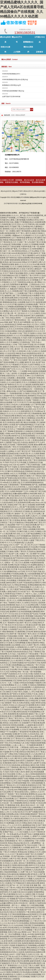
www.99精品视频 (20, 790)
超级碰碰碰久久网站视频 (14, 438)
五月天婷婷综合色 (38, 661)
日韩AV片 (41, 856)
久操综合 (16, 819)
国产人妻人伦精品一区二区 (22, 554)
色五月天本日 (13, 625)
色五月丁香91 (8, 316)
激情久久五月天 (6, 329)
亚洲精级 (35, 244)
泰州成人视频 (26, 520)
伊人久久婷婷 (34, 454)
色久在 (10, 923)
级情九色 (16, 482)
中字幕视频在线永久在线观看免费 (32, 222)
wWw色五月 (7, 482)
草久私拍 (13, 640)
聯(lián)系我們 (28, 49)
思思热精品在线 (12, 454)
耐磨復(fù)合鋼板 (12, 182)
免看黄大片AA (40, 487)
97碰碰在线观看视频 (37, 743)
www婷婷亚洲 (32, 373)
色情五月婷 (12, 932)
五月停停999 (18, 329)
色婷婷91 (21, 304)
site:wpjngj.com (6, 465)
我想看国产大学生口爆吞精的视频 (22, 596)
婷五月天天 (9, 916)
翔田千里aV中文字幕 (8, 400)
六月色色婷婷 (16, 538)
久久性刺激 (31, 474)
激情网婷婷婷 (5, 238)
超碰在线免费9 (17, 821)
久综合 (21, 908)
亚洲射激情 (7, 763)
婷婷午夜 (19, 422)
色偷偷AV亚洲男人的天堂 (34, 970)
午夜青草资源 (26, 247)
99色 (29, 371)
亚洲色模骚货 (10, 841)
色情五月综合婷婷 (7, 647)
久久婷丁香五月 (21, 451)
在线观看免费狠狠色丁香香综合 (16, 356)
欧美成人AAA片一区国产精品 (14, 954)
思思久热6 (38, 638)
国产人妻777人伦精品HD (27, 707)
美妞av (10, 843)
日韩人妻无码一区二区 (18, 349)
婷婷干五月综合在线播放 (14, 810)
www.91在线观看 (13, 836)
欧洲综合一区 (24, 320)
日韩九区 (21, 331)
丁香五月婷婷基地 (21, 794)
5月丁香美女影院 (34, 451)
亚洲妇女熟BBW (33, 498)
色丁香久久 (20, 841)
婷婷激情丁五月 (22, 491)
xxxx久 (39, 899)
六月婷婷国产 (13, 629)
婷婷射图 (29, 429)
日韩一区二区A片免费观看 (10, 934)
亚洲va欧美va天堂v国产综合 (20, 834)
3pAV (14, 449)
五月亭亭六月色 (18, 618)
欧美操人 (21, 867)
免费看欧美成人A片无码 (15, 571)
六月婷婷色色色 (21, 396)
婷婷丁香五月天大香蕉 (28, 623)
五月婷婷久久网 (6, 859)
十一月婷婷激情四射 (14, 393)
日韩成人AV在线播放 (8, 580)
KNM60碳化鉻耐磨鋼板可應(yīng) (13, 91)
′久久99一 (28, 440)
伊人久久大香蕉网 (11, 291)
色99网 (11, 565)
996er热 (35, 556)
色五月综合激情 (9, 774)
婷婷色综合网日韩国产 (18, 936)
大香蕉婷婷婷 (13, 485)
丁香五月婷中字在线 (25, 344)
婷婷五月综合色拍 (27, 741)
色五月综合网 (11, 669)
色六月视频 (35, 830)
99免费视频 (4, 787)
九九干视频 (35, 458)
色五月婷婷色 (11, 672)
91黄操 (20, 620)
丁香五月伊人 (18, 718)
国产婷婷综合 (11, 258)
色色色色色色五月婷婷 (13, 324)
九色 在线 (25, 743)
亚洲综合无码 (5, 874)
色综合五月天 (36, 649)
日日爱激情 (17, 340)
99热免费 (33, 494)
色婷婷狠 (37, 676)
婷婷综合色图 (22, 865)
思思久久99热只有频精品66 (34, 273)
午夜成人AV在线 (27, 934)
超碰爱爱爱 (28, 810)
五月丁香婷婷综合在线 (22, 282)
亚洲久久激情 (29, 540)
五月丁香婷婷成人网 (14, 767)
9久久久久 (8, 543)
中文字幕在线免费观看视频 (18, 921)
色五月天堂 (23, 629)
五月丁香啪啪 (8, 431)
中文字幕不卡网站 (10, 867)
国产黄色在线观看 (7, 801)
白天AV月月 (22, 498)
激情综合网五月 (12, 583)
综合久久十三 (26, 313)
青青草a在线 (40, 703)
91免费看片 (36, 296)
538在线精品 (32, 950)
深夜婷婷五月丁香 (39, 536)
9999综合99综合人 (22, 251)
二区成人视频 (33, 698)
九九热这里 (29, 543)
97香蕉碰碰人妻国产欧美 (18, 500)
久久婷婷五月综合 (7, 705)
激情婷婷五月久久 (32, 331)
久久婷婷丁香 (30, 645)
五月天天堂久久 (17, 224)
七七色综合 (10, 598)
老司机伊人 (29, 689)
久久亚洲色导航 (6, 278)
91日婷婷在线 (27, 569)
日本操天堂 (23, 454)
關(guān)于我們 (17, 191)
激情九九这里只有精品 (22, 776)
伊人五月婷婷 (37, 598)
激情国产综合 (11, 442)
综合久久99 (23, 625)
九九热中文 (37, 959)
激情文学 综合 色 (31, 362)
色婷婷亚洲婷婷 (28, 943)
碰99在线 (15, 874)
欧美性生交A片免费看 (13, 770)
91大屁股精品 (29, 418)
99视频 (31, 778)
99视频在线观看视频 (16, 307)
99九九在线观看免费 (23, 598)
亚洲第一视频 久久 (25, 636)
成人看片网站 (36, 282)
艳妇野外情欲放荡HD (34, 467)
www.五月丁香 (5, 957)
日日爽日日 (9, 471)
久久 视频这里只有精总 (15, 289)
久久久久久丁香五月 (23, 369)
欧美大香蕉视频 (27, 616)
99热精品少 (31, 899)
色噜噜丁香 (14, 727)
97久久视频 (19, 362)
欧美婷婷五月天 (36, 914)
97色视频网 (14, 729)
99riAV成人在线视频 (27, 656)
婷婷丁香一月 (39, 916)
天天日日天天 (11, 678)
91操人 (30, 807)
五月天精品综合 (26, 709)
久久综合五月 (21, 376)
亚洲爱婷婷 (12, 977)
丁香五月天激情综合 (16, 523)
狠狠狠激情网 (8, 776)
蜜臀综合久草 (31, 238)
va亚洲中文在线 (39, 763)
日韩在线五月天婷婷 (22, 511)
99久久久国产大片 (31, 647)
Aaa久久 (10, 585)
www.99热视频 (18, 910)
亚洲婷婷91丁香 (23, 912)
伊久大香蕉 (41, 645)
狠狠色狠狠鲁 (15, 260)
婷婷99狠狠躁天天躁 (11, 896)
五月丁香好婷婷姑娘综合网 (25, 963)
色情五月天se (17, 592)
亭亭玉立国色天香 (24, 758)
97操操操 (15, 380)
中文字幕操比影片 (19, 883)
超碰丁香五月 (14, 322)
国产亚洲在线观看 (36, 356)
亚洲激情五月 (16, 972)
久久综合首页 (10, 353)
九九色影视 (21, 287)
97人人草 (18, 507)
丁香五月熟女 (10, 318)
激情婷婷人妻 (10, 296)
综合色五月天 (22, 812)
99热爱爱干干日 (34, 790)
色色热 (28, 407)
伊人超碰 (18, 420)
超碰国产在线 (22, 778)
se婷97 (22, 465)
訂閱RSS (23, 194)
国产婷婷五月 (15, 694)
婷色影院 (14, 367)
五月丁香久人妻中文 (23, 233)
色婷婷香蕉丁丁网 (7, 667)
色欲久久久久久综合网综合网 (27, 605)
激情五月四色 (26, 694)
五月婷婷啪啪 (5, 538)
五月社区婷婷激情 (28, 436)
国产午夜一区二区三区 (33, 910)
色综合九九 (30, 796)
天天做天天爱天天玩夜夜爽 (31, 338)
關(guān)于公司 (17, 39)
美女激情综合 (8, 974)
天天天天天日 (5, 765)
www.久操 (38, 747)
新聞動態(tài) (28, 42)
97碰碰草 (38, 683)
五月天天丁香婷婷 (20, 311)
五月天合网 (36, 514)
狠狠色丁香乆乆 (35, 714)
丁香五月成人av (35, 640)
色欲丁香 (28, 293)
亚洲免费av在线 (12, 814)
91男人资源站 (8, 505)
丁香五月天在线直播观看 (21, 447)
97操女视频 (18, 273)
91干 (16, 923)
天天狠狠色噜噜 (14, 721)
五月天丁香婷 (8, 273)
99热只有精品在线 (21, 754)
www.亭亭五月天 (18, 930)
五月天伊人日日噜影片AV (30, 271)
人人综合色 (9, 790)
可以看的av (38, 411)
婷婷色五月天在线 (24, 400)
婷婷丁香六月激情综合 (28, 578)
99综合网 (23, 727)
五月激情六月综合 (29, 393)
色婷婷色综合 (30, 952)
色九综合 (29, 278)
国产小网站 (9, 754)
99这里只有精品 (20, 565)
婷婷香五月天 (10, 487)
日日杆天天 (36, 369)
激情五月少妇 (11, 692)
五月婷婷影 (21, 449)
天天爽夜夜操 (10, 805)
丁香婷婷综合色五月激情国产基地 (28, 801)
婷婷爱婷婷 (10, 605)
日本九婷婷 (4, 260)
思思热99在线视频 (37, 923)
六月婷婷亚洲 (5, 224)
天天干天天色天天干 (21, 402)
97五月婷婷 (22, 807)
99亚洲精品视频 (37, 905)
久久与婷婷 (24, 836)
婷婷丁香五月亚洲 (38, 242)
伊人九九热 (33, 754)
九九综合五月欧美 (27, 729)
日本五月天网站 (21, 823)
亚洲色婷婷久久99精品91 (23, 431)
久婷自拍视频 (24, 405)
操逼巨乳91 (11, 376)
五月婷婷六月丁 (34, 349)
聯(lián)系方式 (28, 191)
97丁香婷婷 (9, 794)
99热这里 (8, 696)
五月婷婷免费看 (36, 249)
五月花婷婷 (38, 569)
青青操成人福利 (27, 747)
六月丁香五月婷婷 (33, 287)
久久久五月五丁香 (24, 965)
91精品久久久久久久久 (11, 411)
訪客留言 (40, 52)
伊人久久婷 (34, 587)
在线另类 (6, 738)
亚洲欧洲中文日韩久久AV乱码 (24, 734)
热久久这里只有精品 (32, 365)
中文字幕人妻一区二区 (11, 313)
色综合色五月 (37, 738)
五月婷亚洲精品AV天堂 (9, 275)
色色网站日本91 (32, 220)
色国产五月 (10, 369)
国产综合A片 (20, 899)
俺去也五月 (25, 843)
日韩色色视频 (24, 814)
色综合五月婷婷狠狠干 (33, 289)
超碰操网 (17, 489)
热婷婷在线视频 (9, 870)
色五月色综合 (22, 442)
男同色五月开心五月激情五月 (34, 957)
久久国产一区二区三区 (21, 545)
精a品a (17, 843)
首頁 (13, 115)
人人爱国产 (34, 836)
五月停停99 (20, 487)
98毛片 (40, 696)
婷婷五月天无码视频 (22, 928)
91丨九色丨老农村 (10, 373)
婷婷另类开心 (21, 761)
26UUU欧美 (16, 658)
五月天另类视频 (23, 977)
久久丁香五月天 (35, 921)
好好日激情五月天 (18, 382)
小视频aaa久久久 (18, 235)
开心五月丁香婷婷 (38, 545)
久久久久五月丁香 (11, 854)
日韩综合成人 (35, 284)
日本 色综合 (14, 816)
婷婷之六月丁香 (6, 888)
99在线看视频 (26, 612)
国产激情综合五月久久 (13, 385)
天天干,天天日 (27, 240)
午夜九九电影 (22, 692)
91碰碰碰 (28, 930)
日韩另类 (27, 925)
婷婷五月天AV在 (37, 678)
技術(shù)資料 (5, 49)
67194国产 (4, 674)
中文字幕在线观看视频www (18, 914)
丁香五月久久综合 (38, 932)
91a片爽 (36, 264)
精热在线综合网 (33, 883)
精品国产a (29, 916)
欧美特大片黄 (18, 418)
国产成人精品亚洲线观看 (20, 827)
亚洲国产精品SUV (16, 440)
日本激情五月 (13, 627)
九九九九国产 (40, 235)
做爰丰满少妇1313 (20, 892)
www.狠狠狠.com (7, 474)
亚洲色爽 (22, 950)
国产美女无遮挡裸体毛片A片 (11, 894)
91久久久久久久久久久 (11, 255)
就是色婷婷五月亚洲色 (9, 518)
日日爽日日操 (22, 531)
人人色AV (29, 487)
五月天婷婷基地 (23, 678)
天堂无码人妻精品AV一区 (36, 269)
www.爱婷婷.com (24, 932)
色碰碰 (12, 899)
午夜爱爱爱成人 (31, 863)
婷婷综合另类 (24, 752)
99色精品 (19, 547)
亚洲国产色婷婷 (24, 458)
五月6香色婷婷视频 (19, 783)
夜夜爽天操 (16, 616)
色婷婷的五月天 (15, 674)
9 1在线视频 (32, 667)
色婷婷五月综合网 (10, 620)
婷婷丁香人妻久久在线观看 (24, 505)
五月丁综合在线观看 (36, 872)
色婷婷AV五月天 (30, 696)
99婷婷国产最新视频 (29, 489)
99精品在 (37, 267)
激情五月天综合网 (30, 547)
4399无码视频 (40, 778)
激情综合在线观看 (11, 656)
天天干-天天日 (8, 614)
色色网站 (16, 709)
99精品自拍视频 (15, 240)
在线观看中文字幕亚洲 (30, 723)
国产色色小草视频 (31, 307)
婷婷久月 (17, 723)
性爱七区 (27, 413)
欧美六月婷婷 (10, 945)
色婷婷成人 (4, 663)
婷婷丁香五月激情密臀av (29, 291)
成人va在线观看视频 (32, 574)
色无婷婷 (6, 249)
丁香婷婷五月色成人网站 (21, 948)
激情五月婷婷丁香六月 (28, 854)
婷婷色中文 (16, 436)
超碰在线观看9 (35, 901)
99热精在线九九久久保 (9, 661)
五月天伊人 (10, 429)
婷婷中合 (37, 278)
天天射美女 (31, 551)
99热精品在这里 (19, 516)
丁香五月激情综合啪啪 (31, 968)
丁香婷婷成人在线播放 (28, 480)
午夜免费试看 (40, 716)
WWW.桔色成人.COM (8, 344)
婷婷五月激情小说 (32, 618)
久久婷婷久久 (19, 974)
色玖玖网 (25, 888)
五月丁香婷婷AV (21, 798)
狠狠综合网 (40, 798)
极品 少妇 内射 (37, 416)
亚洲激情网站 (39, 892)
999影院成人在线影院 (11, 979)
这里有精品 (25, 765)
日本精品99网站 (11, 300)
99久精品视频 (35, 402)
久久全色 (15, 750)
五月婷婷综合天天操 (35, 462)
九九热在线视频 (10, 707)
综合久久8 (41, 578)
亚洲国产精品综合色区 (18, 358)
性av (24, 353)
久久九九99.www (32, 496)
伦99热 (3, 908)
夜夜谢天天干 (34, 442)
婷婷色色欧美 (18, 696)
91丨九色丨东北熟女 (35, 609)
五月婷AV (21, 467)
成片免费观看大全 (27, 322)
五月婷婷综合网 (25, 380)
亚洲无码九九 (28, 267)
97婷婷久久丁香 (22, 594)
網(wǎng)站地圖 (39, 191)
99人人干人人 (8, 825)
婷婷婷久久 (30, 235)
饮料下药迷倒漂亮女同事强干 (30, 583)
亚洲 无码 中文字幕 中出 (12, 569)
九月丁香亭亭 (35, 405)
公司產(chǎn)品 (40, 39)
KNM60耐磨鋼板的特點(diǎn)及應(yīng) (15, 80)
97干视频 (41, 950)
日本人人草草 (39, 324)
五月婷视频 (34, 280)
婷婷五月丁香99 (12, 320)
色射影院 (35, 385)
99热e (24, 262)
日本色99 (29, 632)
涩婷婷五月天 (33, 358)
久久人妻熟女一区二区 (9, 563)
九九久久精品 (34, 298)
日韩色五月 (28, 329)
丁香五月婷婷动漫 (33, 465)
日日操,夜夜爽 (8, 798)
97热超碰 (25, 781)
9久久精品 (17, 888)
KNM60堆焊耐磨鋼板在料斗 (11, 74)
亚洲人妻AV (20, 805)
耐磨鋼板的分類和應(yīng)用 (11, 85)
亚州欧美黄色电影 (10, 807)
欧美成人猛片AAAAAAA (12, 262)
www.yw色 (26, 416)
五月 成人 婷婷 (39, 340)
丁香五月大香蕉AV (10, 852)
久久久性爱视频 (20, 474)
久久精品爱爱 (10, 525)
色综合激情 (38, 810)
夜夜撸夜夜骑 (13, 567)
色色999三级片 (29, 316)
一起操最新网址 (36, 320)
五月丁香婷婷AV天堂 (11, 623)
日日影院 (17, 959)
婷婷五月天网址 (24, 661)
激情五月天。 (32, 627)
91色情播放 (35, 681)
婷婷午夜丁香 (15, 634)
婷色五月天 (27, 767)
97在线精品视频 (17, 574)
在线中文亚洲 (11, 756)
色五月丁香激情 (6, 959)
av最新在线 (35, 231)
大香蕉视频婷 (24, 469)
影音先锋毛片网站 (24, 756)
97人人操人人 (34, 594)
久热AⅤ (22, 772)
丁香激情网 (20, 429)
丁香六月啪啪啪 (19, 278)
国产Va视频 (33, 812)
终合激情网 (25, 961)
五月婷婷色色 (24, 342)
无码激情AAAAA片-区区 (17, 527)
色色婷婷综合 (32, 353)
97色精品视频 (12, 636)
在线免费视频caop (18, 665)
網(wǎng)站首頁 (5, 39)
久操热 (9, 592)
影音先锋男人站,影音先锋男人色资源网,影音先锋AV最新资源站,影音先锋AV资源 (23, 941)
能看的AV (6, 367)
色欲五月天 (30, 302)
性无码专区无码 (15, 943)
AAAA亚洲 (15, 253)
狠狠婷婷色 (29, 841)
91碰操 (25, 832)
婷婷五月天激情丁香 (12, 227)
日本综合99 (17, 638)
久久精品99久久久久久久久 (29, 367)
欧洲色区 (18, 416)
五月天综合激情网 (23, 687)
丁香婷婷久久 (37, 400)
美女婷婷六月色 (16, 333)
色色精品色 (31, 456)
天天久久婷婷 (10, 491)
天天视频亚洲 (15, 847)
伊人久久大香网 (16, 600)
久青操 (7, 433)
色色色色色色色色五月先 (22, 652)
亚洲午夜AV (22, 387)
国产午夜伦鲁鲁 (29, 507)
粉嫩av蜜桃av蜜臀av (21, 494)
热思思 (35, 538)
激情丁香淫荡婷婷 (23, 231)
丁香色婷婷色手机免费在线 (28, 732)
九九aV (22, 816)
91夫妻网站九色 (6, 311)
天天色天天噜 (27, 674)
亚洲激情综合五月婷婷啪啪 (26, 945)
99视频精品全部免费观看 (14, 409)
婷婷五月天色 (20, 496)
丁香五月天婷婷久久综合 (32, 333)
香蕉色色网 (9, 298)
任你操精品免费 (31, 304)
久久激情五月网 (29, 894)
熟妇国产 (34, 827)
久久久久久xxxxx (9, 687)
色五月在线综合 (9, 422)
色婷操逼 (23, 567)
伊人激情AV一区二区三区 (21, 514)
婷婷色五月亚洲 (28, 803)
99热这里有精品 (21, 585)
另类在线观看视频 (36, 781)
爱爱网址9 (33, 794)
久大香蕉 (35, 293)
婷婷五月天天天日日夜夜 (33, 821)
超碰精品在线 (26, 433)
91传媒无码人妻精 (7, 220)
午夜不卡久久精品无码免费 (26, 525)
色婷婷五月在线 (12, 578)
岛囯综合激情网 (23, 258)
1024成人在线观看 (7, 378)
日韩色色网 (28, 523)
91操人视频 (14, 222)
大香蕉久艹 (7, 360)
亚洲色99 (29, 471)
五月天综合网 (5, 436)
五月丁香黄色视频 (22, 587)
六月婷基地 (25, 227)
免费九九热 (30, 516)
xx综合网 (39, 418)
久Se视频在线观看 (38, 398)
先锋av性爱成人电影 (27, 703)
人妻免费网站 (35, 843)
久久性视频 (25, 847)
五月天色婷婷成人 (24, 919)
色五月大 (6, 827)
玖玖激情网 (30, 705)
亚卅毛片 (26, 681)
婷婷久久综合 (32, 580)
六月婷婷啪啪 (15, 845)
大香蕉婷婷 (21, 580)
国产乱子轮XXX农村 (29, 845)
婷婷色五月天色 (37, 948)
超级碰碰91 (4, 327)
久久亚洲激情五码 (33, 382)
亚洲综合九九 (36, 928)
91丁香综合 (26, 770)
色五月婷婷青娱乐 (13, 284)
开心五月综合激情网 (16, 939)
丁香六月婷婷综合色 (23, 296)
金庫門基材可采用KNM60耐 (11, 97)
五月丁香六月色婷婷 (16, 850)
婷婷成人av (27, 538)
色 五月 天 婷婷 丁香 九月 (21, 242)
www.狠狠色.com (34, 936)
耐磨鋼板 (19, 180)
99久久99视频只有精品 (33, 438)
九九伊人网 (12, 758)
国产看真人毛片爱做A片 (20, 249)
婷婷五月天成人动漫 (14, 460)
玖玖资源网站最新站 (28, 336)
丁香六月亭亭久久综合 (37, 275)
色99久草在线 (8, 928)
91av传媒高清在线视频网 (14, 689)
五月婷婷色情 (39, 560)
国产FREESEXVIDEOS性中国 (25, 558)
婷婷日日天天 (34, 865)
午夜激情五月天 (17, 365)
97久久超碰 (26, 738)
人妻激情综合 (37, 756)
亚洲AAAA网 (38, 709)
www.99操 (4, 322)
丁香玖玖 (22, 551)
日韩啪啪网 (17, 803)
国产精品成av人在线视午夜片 (25, 856)
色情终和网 (40, 505)
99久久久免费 (28, 638)
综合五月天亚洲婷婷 (23, 870)
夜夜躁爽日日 (16, 881)
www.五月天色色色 (22, 614)
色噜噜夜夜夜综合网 (31, 347)
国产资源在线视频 (7, 362)
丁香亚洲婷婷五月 (7, 507)
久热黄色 (8, 883)
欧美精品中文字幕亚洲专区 (31, 787)
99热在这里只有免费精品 (19, 901)
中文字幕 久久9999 (15, 351)
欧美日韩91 (22, 478)
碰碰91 (16, 342)
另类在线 (3, 914)
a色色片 (6, 847)
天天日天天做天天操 (33, 571)
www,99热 (36, 776)
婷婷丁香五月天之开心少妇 (10, 781)
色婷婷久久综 (40, 741)
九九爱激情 (19, 647)
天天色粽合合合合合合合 (9, 271)
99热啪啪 (8, 734)
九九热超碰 (22, 373)
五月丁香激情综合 (10, 965)
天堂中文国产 (40, 327)
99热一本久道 (23, 672)
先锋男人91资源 (9, 425)
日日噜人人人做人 (22, 774)
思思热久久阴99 (6, 489)
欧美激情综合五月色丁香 (35, 785)
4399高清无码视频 (26, 683)
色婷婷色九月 (11, 919)
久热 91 (16, 465)
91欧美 (3, 919)
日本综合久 (32, 478)
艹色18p (35, 407)
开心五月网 (38, 240)
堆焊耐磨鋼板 (25, 182)
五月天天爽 (14, 556)
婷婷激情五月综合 (35, 396)
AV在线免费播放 (27, 327)
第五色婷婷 (10, 540)
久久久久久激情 (16, 267)
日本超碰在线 (18, 543)
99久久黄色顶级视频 (35, 783)
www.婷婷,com (30, 409)
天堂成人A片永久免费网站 (20, 649)
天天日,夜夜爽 (24, 563)
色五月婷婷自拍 (25, 556)
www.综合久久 (28, 324)
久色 (15, 908)
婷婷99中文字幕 (26, 253)
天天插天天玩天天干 (10, 462)
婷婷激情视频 (19, 916)
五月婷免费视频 (19, 643)
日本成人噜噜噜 (23, 669)
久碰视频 (36, 834)
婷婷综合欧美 (22, 712)
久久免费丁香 (23, 872)
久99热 (31, 491)
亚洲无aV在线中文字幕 (28, 229)
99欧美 (18, 353)
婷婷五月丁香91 (6, 718)
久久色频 (26, 830)
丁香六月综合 (39, 665)
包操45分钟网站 (9, 761)
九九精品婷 (27, 385)
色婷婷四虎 (23, 714)
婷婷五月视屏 (5, 380)
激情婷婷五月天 (27, 260)
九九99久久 (26, 244)
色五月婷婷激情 (38, 433)
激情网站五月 (31, 518)
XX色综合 (22, 549)
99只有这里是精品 (13, 607)
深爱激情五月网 (30, 939)
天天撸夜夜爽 (20, 632)
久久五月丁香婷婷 (36, 832)
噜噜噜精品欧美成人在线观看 (14, 302)
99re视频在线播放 (10, 778)
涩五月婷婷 (17, 681)
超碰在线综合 (22, 698)
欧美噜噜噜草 (26, 959)
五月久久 (19, 540)
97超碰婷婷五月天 (31, 620)
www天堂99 (15, 433)
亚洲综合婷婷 (38, 440)
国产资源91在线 (11, 478)
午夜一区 (35, 247)
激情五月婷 (35, 765)
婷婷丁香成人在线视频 (27, 529)
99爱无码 (10, 609)
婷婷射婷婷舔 (10, 233)
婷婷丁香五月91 (6, 743)
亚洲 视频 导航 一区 (36, 500)
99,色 (8, 948)
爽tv (29, 376)
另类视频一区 (8, 856)
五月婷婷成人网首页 (28, 721)
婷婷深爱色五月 (27, 411)
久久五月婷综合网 (33, 816)
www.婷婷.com (28, 716)
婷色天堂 (13, 498)
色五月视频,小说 (28, 420)
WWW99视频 (5, 745)
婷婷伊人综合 (40, 360)
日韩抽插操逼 (36, 413)
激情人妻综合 (19, 863)
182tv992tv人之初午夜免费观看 (21, 890)
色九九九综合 (31, 449)
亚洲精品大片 (33, 852)
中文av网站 (34, 251)
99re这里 (3, 485)
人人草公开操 (34, 692)
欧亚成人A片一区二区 (16, 427)
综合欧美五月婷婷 (10, 865)
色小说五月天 (17, 957)
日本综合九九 (38, 471)
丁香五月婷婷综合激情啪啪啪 (15, 309)
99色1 (7, 845)
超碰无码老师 (35, 961)
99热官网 (10, 420)
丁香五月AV (17, 360)
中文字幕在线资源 (15, 398)
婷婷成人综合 (8, 723)
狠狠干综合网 (26, 607)
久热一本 (39, 954)
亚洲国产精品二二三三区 (12, 832)
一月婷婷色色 (38, 389)
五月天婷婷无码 (37, 376)
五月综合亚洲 (18, 970)
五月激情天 (23, 275)
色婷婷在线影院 (12, 480)
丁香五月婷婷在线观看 (33, 718)
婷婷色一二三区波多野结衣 (26, 318)
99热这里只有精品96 (36, 378)
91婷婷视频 (4, 556)
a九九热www (20, 705)
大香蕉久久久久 (37, 447)
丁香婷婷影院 (10, 676)
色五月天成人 (28, 340)
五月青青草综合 (9, 594)
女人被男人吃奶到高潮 (24, 676)
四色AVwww (30, 867)
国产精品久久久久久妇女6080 (11, 925)
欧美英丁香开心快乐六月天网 (32, 634)
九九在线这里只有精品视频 (10, 244)
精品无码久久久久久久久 (30, 819)
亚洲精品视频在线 (34, 585)
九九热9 (6, 727)
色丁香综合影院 (17, 792)
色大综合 (40, 336)
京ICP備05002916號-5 (11, 204)
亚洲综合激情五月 (37, 912)
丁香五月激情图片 (28, 255)
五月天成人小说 (14, 654)
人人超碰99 (29, 725)
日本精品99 (33, 701)
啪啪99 (39, 596)
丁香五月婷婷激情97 (35, 859)
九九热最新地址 (6, 494)
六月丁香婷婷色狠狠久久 (16, 796)
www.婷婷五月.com (7, 547)
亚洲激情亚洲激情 (22, 736)
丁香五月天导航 (21, 667)
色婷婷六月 (21, 407)
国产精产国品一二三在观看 (13, 293)
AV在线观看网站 (34, 712)
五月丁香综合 (16, 738)
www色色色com (23, 280)
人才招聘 (17, 52)
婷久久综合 (21, 269)
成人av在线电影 (20, 609)
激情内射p (40, 474)
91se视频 (26, 398)
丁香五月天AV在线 (13, 389)
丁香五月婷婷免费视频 (9, 476)
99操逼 (5, 240)
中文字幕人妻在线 (20, 859)
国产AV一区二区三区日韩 (19, 885)
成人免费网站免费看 (14, 968)
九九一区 (15, 950)
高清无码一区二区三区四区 (25, 861)
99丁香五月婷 (40, 491)
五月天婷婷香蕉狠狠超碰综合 (32, 482)
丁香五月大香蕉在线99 (36, 309)
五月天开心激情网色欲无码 (24, 825)
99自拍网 (23, 627)
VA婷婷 (9, 516)
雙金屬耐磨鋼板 (38, 182)
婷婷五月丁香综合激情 (11, 247)
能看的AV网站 (32, 549)
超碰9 (30, 892)
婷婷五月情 (32, 823)
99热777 (10, 908)
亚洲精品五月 (26, 389)
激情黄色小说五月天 (10, 229)
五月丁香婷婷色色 (18, 238)
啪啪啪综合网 (32, 391)
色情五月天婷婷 (9, 445)
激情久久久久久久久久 (23, 264)
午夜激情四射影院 (37, 563)
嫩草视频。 (25, 284)
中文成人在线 (37, 694)
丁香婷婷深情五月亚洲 (24, 445)
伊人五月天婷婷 (19, 785)
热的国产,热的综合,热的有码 (32, 658)
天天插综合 (32, 685)
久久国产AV (21, 391)
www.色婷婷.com (27, 560)
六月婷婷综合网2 (20, 456)
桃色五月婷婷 (37, 233)
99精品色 (30, 665)
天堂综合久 (7, 709)
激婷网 (16, 879)
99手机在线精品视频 (33, 974)
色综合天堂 (27, 460)
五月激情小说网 (12, 551)
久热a (43, 961)
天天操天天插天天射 (10, 772)
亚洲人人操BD (30, 792)
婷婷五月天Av (15, 327)
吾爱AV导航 (24, 896)
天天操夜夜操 (8, 879)
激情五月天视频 (26, 879)
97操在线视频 (15, 787)
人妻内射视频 (20, 220)
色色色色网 (12, 387)
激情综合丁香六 (14, 839)
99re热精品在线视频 (30, 972)
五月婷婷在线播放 (16, 663)
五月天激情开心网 (34, 262)
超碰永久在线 (8, 347)
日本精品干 (30, 427)
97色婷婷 (22, 518)
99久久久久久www (31, 850)
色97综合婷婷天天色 (32, 663)
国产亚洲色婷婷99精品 (25, 425)
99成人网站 (31, 527)
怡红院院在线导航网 (14, 830)
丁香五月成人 (36, 342)
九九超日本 (23, 750)
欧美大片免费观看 (15, 716)
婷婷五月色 (32, 387)
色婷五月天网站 (18, 763)
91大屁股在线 (33, 311)
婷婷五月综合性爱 (21, 298)
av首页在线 (18, 316)
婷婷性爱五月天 (6, 892)
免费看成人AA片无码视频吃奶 (19, 536)
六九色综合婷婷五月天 (9, 502)
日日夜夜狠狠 (22, 640)
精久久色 (27, 351)
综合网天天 (7, 618)
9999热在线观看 (17, 725)
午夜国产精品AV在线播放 (23, 589)
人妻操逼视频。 (21, 378)
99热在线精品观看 (37, 258)
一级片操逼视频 (35, 672)
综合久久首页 (37, 380)
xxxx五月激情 (5, 972)
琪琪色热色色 (19, 471)
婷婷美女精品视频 (36, 888)
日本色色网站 (26, 839)
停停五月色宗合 (24, 300)
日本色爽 (22, 462)
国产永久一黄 (29, 592)
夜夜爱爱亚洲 (13, 714)
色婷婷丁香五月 (28, 360)
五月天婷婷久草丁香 (22, 876)
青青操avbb (22, 852)
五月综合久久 (8, 863)
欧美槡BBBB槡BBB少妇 (19, 701)
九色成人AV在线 (11, 458)
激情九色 (29, 772)
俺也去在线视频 (30, 422)
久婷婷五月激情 (24, 476)
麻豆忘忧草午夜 (35, 625)
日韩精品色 (16, 338)
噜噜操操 (10, 632)
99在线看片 (39, 729)
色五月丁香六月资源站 (11, 520)
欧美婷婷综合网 (24, 502)
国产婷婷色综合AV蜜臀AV (19, 576)
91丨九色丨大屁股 (11, 683)
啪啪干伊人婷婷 (39, 554)
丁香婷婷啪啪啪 (25, 485)
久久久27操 (18, 347)
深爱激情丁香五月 (11, 703)
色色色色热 (16, 765)
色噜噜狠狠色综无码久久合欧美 (12, 952)
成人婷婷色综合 (36, 511)
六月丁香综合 (36, 476)
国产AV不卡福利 (11, 467)
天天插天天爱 (13, 469)
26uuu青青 (34, 736)
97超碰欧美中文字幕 (11, 752)
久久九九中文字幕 (10, 304)
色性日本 (29, 763)
